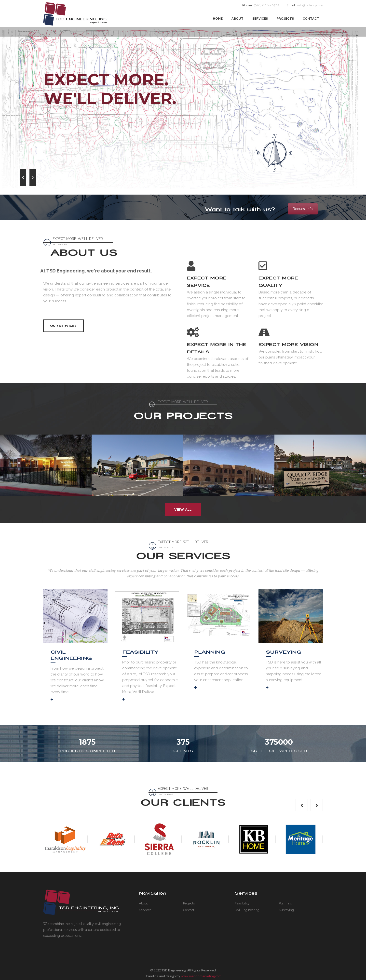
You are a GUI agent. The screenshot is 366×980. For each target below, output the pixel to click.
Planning (210, 652)
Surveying (284, 652)
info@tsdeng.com (310, 5)
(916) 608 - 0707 (267, 5)
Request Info (303, 209)
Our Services (63, 326)
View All (183, 509)
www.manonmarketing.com (201, 976)
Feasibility (140, 652)
